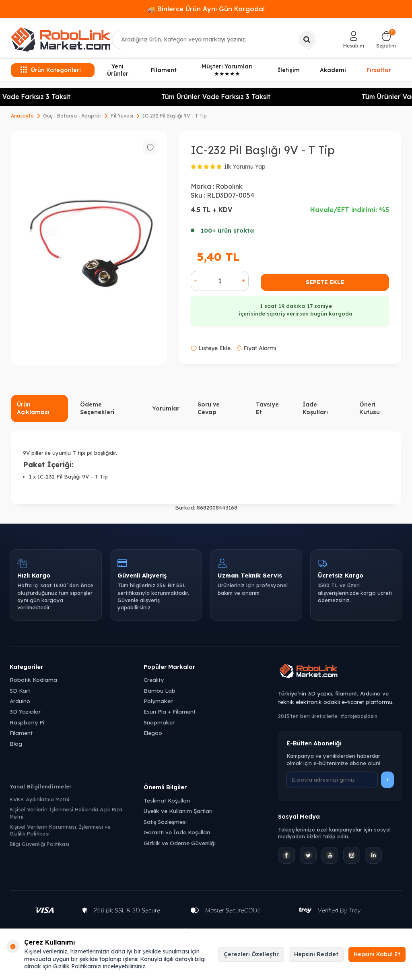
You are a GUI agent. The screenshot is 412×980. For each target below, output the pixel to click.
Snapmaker (159, 722)
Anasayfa (22, 116)
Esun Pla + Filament (170, 711)
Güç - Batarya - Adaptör (72, 116)
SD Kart (20, 690)
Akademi (333, 70)
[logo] (61, 39)
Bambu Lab (160, 690)
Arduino (20, 701)
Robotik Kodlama (33, 680)
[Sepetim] (386, 39)
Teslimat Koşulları (167, 800)
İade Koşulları (315, 408)
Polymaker (158, 701)
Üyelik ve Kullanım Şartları (178, 811)
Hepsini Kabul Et (377, 954)
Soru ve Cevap (209, 408)
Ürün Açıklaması (33, 408)
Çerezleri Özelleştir (251, 954)
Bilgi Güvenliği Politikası (39, 844)
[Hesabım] (354, 39)
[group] (89, 248)
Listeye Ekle (211, 348)
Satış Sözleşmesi (165, 822)
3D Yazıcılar (25, 711)
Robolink (229, 186)
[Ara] (307, 39)
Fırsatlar (379, 69)
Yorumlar (166, 409)
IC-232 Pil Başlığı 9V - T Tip (175, 116)
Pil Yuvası (122, 116)
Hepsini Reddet (316, 954)
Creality (154, 680)
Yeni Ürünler (118, 70)
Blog (16, 744)
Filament (164, 70)
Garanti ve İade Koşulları (177, 832)
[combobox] (214, 39)
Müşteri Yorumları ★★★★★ (227, 70)
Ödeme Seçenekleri (97, 408)
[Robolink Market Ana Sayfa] (340, 672)
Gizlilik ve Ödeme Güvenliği (180, 843)
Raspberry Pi (27, 722)
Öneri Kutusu (370, 408)
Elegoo (153, 733)
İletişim (289, 70)
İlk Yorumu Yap (245, 167)
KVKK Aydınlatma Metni (39, 799)
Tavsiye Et (267, 408)
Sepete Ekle (325, 282)
